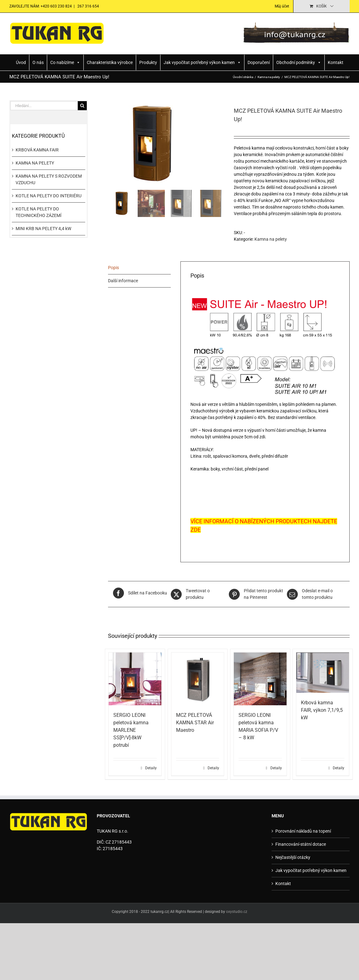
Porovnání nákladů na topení (303, 831)
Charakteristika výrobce (110, 62)
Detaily (151, 768)
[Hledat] (82, 106)
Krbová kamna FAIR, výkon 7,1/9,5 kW (322, 710)
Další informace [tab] (123, 281)
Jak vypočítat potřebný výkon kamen (202, 62)
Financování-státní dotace (301, 844)
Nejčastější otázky (293, 857)
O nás (38, 62)
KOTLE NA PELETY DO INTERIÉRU (49, 196)
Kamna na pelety (271, 239)
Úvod (21, 62)
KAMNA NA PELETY (35, 163)
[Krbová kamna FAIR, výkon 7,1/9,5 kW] (323, 672)
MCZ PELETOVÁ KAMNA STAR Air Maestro (195, 723)
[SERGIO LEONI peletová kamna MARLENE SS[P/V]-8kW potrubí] (135, 679)
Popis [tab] (113, 268)
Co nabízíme (65, 62)
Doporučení (259, 62)
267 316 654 (88, 6)
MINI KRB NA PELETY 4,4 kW (43, 229)
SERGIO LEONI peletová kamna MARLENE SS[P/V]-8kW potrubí (131, 730)
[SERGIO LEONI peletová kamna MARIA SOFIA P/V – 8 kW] (260, 679)
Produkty (148, 62)
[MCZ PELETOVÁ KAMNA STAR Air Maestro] (198, 679)
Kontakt (336, 62)
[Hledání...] (44, 106)
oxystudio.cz (237, 912)
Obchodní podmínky (299, 62)
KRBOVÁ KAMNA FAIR (37, 150)
